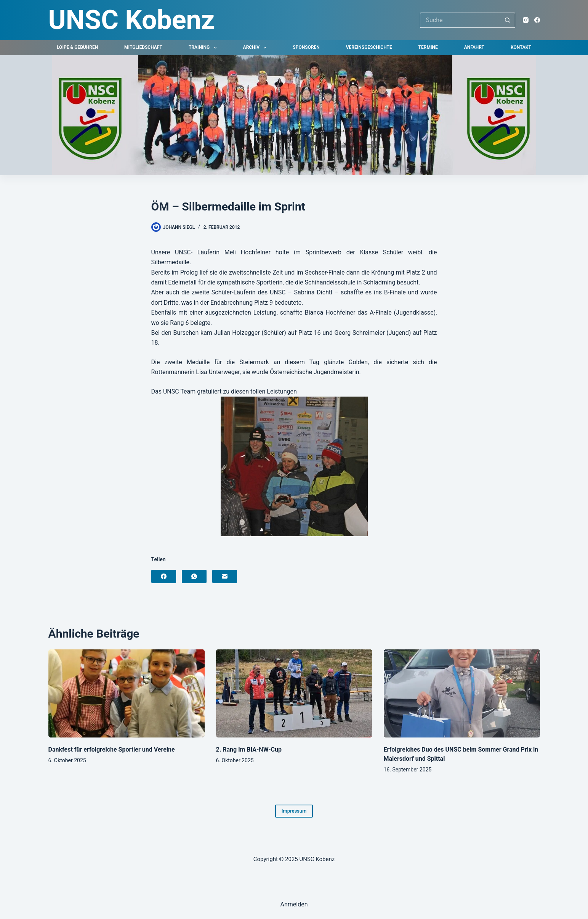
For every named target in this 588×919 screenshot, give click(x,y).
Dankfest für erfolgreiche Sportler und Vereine (112, 749)
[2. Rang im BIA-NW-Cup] (294, 693)
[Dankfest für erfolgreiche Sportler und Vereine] (127, 693)
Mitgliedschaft (143, 47)
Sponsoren (306, 47)
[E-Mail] (225, 576)
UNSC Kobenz (132, 20)
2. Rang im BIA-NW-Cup (249, 749)
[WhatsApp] (194, 576)
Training (204, 48)
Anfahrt (474, 47)
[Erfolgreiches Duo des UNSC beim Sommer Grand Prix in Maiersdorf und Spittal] (462, 693)
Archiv (256, 48)
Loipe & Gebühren (77, 47)
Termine (428, 47)
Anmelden (294, 904)
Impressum (294, 811)
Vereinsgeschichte (369, 47)
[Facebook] (537, 20)
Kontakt (521, 47)
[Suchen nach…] (460, 20)
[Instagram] (526, 20)
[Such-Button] (508, 20)
